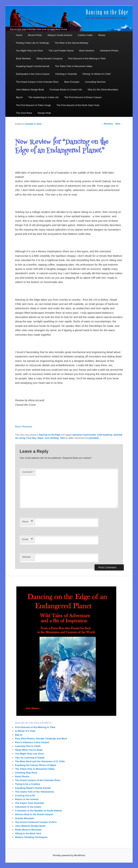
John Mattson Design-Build (30, 90)
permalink (94, 438)
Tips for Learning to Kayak (30, 758)
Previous (107, 124)
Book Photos (22, 776)
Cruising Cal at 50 (25, 796)
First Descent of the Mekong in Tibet (87, 58)
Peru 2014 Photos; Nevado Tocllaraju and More (41, 739)
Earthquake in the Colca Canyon (33, 74)
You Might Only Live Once (29, 51)
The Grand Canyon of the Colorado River (37, 82)
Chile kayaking (105, 435)
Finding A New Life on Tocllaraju (33, 43)
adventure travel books (84, 435)
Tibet (62, 438)
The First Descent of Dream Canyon (83, 97)
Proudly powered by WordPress (69, 855)
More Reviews (24, 426)
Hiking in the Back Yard (28, 833)
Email (27, 539)
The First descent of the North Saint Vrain (78, 105)
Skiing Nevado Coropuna (50, 58)
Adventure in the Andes (28, 807)
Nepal (41, 438)
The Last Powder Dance (61, 51)
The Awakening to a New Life (43, 97)
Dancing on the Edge (50, 435)
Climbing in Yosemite (66, 74)
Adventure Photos (109, 51)
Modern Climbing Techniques (31, 837)
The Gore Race (24, 113)
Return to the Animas (27, 799)
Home (19, 35)
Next (119, 124)
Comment (28, 472)
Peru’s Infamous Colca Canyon (32, 742)
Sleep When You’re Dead (29, 750)
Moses (102, 35)
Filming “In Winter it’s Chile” (97, 74)
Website (26, 557)
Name (27, 522)
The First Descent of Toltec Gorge (33, 105)
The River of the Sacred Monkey (72, 43)
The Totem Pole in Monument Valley (74, 66)
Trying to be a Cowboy (28, 784)
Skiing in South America (60, 35)
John (71, 438)
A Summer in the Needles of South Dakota (38, 811)
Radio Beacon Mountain (28, 830)
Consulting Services (95, 82)
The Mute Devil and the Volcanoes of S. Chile (40, 761)
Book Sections (87, 51)
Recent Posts (35, 35)
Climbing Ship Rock (26, 773)
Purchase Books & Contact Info (66, 90)
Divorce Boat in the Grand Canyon (34, 814)
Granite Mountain (25, 818)
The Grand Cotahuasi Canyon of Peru (36, 822)
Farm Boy (31, 438)
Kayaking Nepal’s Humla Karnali (33, 66)
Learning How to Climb (28, 746)
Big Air (19, 97)
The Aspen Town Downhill (29, 803)
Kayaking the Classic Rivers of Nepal (36, 765)
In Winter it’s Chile (25, 731)
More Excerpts (72, 82)
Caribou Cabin (85, 35)
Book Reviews (23, 58)
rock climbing (52, 438)
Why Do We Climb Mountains (103, 90)
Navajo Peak (44, 113)
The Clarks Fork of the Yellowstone (34, 792)
